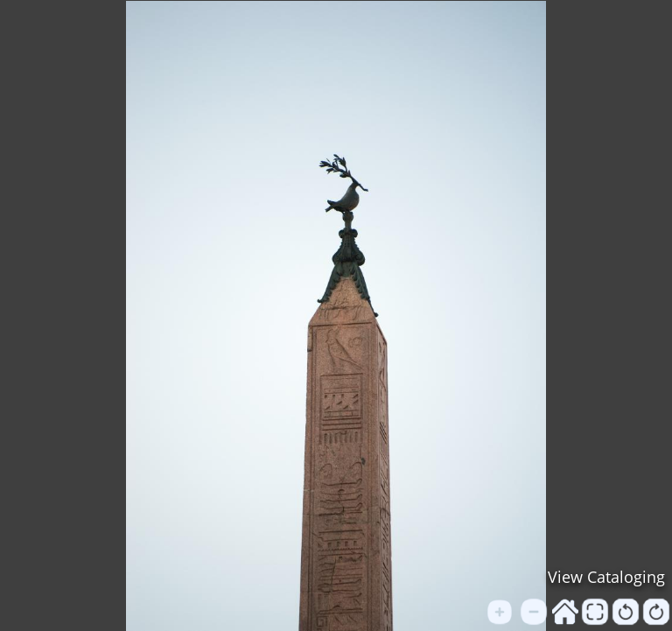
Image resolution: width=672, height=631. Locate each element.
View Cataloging (606, 577)
